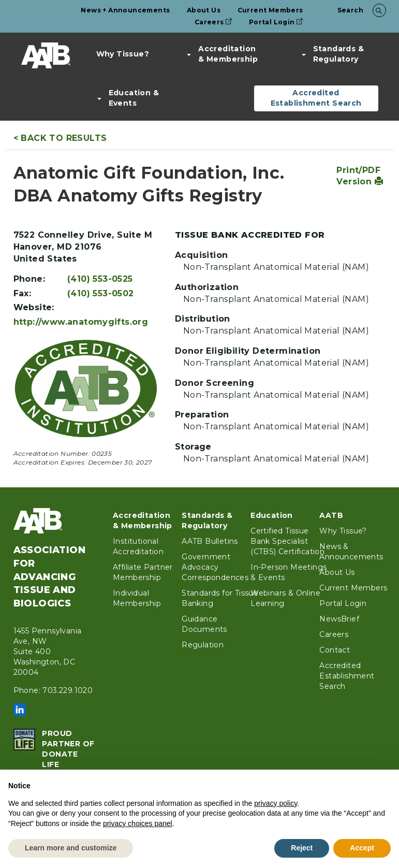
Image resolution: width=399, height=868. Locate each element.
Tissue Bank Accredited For (250, 235)
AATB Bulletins (210, 541)
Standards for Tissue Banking (220, 598)
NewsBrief (339, 619)
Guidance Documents (204, 624)
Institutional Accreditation (138, 546)
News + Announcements (125, 10)
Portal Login (276, 22)
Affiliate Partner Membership (143, 572)
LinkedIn (20, 710)
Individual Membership (137, 598)
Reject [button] (302, 848)
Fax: (23, 293)
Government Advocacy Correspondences (215, 567)
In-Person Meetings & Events (289, 572)
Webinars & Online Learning (285, 598)
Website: (34, 307)
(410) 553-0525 (100, 279)
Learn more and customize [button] (71, 848)
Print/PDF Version (360, 176)
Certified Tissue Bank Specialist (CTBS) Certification (287, 541)
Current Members (270, 10)
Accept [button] (362, 848)
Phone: (29, 279)
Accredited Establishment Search (316, 98)
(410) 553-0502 (101, 293)
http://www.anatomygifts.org (81, 322)
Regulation (203, 645)
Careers (213, 22)
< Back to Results (60, 138)
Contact (335, 650)
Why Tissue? (123, 54)
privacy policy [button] (276, 803)
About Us (204, 10)
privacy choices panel (138, 823)
